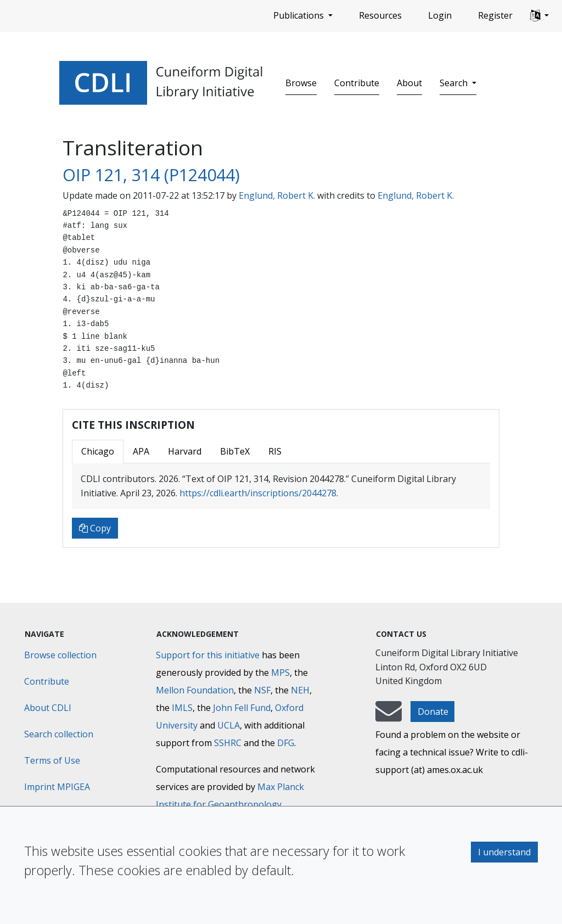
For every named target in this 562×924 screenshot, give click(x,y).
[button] (539, 16)
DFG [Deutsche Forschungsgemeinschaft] (286, 743)
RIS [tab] (275, 451)
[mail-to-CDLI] (389, 716)
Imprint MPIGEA (57, 787)
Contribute (357, 83)
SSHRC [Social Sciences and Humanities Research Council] (228, 743)
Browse (301, 83)
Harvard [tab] (185, 451)
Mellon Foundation (195, 690)
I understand (504, 852)
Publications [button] (300, 15)
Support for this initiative (208, 655)
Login (440, 15)
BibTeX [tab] (235, 451)
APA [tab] (141, 451)
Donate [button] (433, 712)
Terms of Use (52, 760)
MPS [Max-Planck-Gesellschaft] (280, 673)
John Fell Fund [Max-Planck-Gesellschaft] (242, 708)
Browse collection (60, 655)
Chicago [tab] (98, 451)
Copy (95, 528)
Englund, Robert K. (277, 195)
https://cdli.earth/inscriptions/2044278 (258, 493)
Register (495, 15)
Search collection (59, 734)
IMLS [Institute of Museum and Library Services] (182, 708)
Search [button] (455, 83)
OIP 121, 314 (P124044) (151, 175)
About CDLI (48, 708)
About (409, 83)
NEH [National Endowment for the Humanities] (300, 690)
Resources (380, 15)
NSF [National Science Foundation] (262, 690)
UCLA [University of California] (229, 725)
